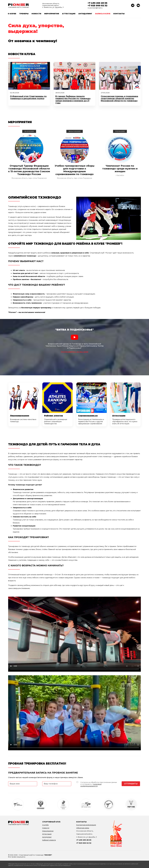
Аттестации (119, 416)
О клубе (12, 14)
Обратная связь (83, 828)
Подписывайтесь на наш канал (75, 352)
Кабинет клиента (49, 840)
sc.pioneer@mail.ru (95, 8)
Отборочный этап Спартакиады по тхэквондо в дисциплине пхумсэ (28, 97)
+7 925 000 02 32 (97, 6)
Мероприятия (52, 14)
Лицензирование (20, 416)
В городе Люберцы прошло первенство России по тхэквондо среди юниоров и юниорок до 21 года (73, 100)
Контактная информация (86, 825)
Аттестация (69, 14)
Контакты (119, 14)
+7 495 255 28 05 (97, 3)
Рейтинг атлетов (53, 416)
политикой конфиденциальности (91, 785)
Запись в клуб (103, 14)
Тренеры (24, 14)
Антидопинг (85, 14)
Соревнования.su (88, 416)
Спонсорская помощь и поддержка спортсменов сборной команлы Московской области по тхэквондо (119, 99)
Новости (36, 14)
